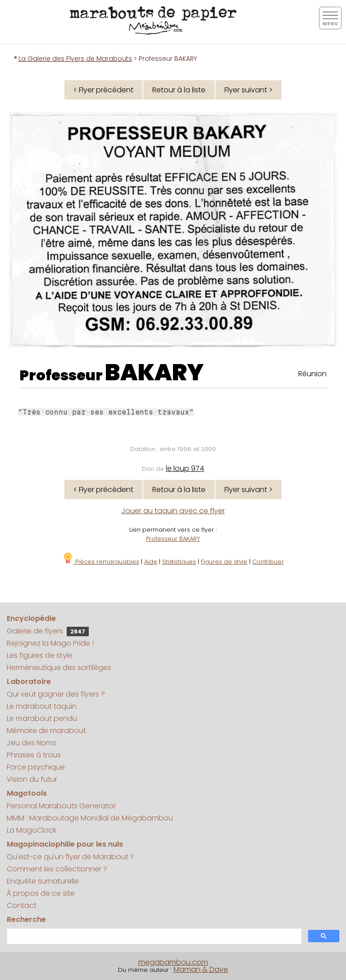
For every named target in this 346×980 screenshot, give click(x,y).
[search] (153, 937)
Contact (22, 905)
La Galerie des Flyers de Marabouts (75, 59)
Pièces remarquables (101, 562)
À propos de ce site (41, 893)
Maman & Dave (201, 969)
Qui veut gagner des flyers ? (56, 694)
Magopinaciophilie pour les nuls (65, 844)
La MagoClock (32, 830)
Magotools (27, 793)
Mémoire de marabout (46, 731)
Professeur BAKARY (173, 539)
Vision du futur (32, 779)
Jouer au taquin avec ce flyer (173, 511)
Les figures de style (40, 655)
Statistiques (179, 562)
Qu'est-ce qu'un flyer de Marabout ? (71, 857)
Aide (151, 562)
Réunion (312, 374)
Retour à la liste (179, 90)
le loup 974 (185, 468)
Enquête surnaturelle (43, 881)
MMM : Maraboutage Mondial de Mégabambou (90, 818)
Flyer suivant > (248, 90)
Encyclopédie (31, 618)
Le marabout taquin (42, 706)
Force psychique (36, 767)
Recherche (26, 919)
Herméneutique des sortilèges (59, 668)
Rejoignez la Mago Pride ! (50, 643)
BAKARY (154, 373)
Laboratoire (29, 681)
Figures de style (224, 562)
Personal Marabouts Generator (61, 806)
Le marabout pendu (42, 718)
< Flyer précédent (103, 90)
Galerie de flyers (48, 631)
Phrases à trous (34, 755)
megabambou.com (173, 962)
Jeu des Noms (32, 743)
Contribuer (268, 562)
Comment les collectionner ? (57, 869)
